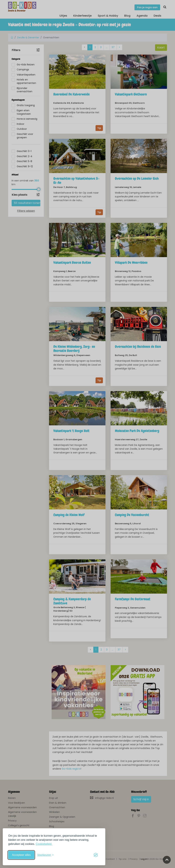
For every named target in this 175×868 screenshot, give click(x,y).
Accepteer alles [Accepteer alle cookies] (21, 855)
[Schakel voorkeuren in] (45, 855)
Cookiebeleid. (44, 844)
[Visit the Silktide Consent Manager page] (96, 855)
